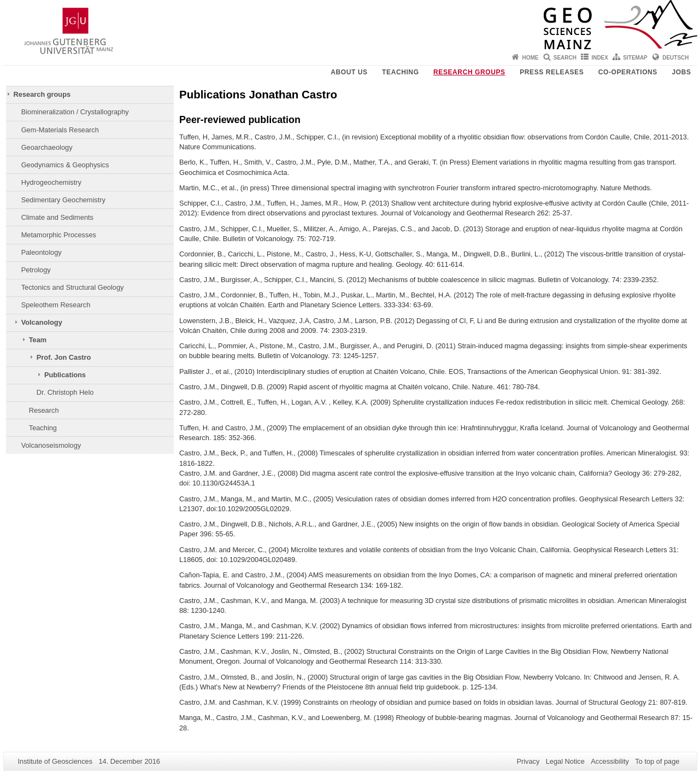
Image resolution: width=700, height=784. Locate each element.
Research (44, 410)
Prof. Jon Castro (64, 357)
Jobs (681, 72)
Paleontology (42, 252)
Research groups (469, 72)
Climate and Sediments (57, 217)
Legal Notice (565, 761)
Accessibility (610, 761)
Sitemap (635, 58)
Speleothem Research (56, 305)
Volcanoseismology (51, 445)
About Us (349, 72)
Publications (65, 375)
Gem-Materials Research (60, 130)
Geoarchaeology (47, 147)
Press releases (552, 72)
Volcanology (42, 322)
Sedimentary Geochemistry (63, 200)
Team (38, 340)
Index (600, 58)
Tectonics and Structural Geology (73, 287)
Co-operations (628, 72)
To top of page (657, 761)
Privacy (528, 761)
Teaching (400, 72)
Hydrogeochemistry (51, 182)
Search (565, 58)
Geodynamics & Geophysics (65, 165)
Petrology (36, 270)
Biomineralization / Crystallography (75, 112)
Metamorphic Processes (59, 235)
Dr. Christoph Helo (65, 392)
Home (530, 58)
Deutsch (675, 58)
